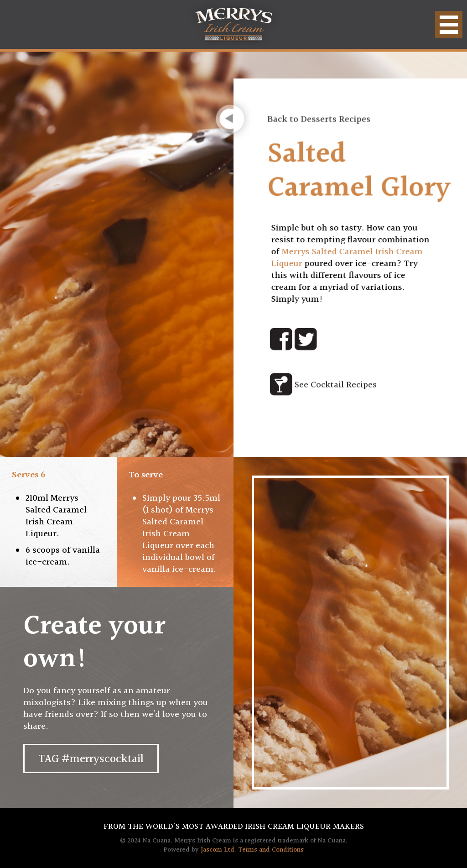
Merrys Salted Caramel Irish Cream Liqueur (345, 258)
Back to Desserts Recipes (320, 121)
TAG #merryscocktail (91, 759)
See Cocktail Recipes (336, 385)
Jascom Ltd (218, 850)
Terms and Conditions (271, 850)
